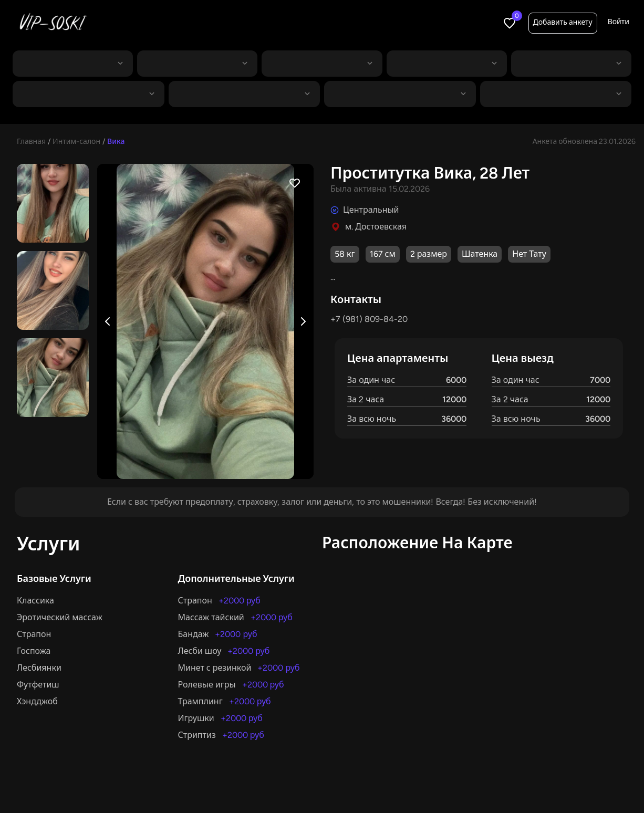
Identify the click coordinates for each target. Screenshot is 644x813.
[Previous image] (108, 321)
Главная (31, 142)
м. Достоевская (376, 227)
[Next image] (303, 321)
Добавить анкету (563, 22)
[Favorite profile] (295, 183)
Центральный (371, 210)
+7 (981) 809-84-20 (369, 319)
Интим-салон (76, 142)
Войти (619, 22)
